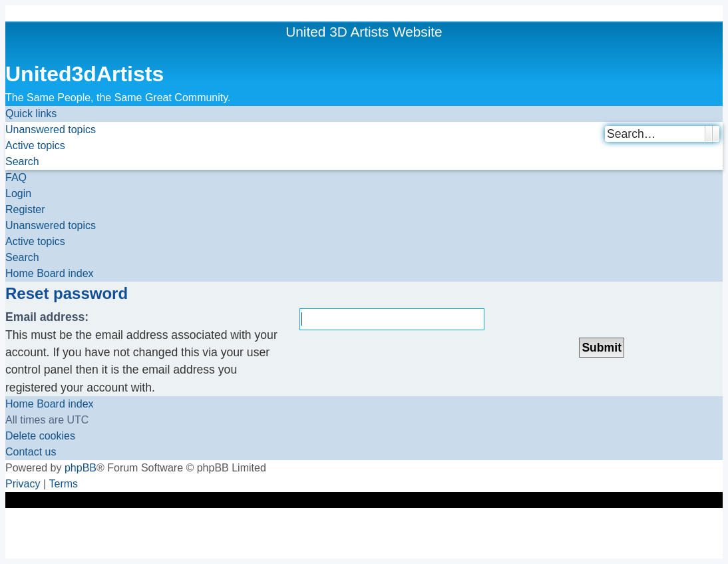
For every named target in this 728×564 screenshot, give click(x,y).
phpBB (81, 468)
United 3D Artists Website (364, 32)
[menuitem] (51, 130)
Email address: (47, 317)
